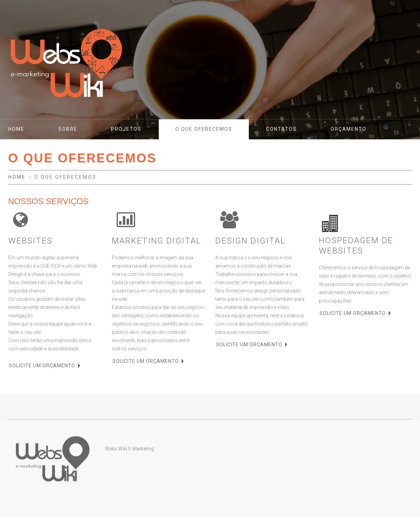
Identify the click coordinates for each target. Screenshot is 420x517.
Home (17, 177)
